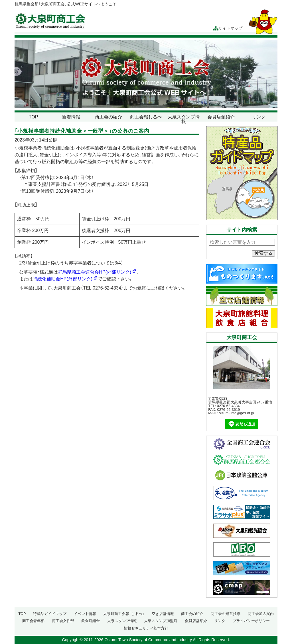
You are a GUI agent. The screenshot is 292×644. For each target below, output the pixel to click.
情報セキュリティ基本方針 (146, 628)
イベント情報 (85, 614)
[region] (146, 74)
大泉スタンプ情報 (184, 119)
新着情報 (71, 117)
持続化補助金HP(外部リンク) (65, 279)
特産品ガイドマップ (50, 614)
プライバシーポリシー (251, 621)
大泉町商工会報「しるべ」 (124, 614)
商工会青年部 (33, 621)
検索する (263, 253)
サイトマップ (228, 28)
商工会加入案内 (261, 614)
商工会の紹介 (108, 117)
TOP (34, 117)
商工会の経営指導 (226, 614)
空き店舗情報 (163, 614)
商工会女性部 (63, 621)
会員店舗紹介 (221, 117)
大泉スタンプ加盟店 (161, 621)
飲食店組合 (91, 621)
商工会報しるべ (146, 117)
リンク (259, 117)
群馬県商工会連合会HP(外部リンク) (97, 272)
